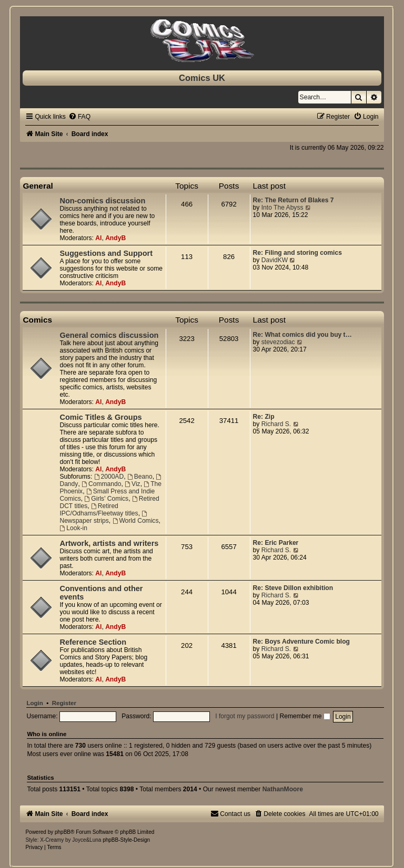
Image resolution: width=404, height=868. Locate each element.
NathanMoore (283, 789)
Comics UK (202, 78)
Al (98, 238)
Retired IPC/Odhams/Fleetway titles (99, 510)
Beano (140, 477)
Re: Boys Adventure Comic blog (301, 642)
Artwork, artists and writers (109, 543)
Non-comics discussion (102, 201)
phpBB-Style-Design (126, 840)
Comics (37, 320)
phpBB (63, 832)
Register (64, 703)
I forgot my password (245, 716)
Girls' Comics (106, 499)
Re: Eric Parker (276, 543)
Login (34, 703)
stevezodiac (278, 342)
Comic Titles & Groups (100, 417)
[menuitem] (79, 117)
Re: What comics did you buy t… (302, 335)
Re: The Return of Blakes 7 (294, 200)
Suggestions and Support (106, 253)
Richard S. (276, 424)
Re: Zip (264, 417)
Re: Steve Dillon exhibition (293, 588)
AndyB (115, 238)
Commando (101, 484)
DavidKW (275, 260)
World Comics (136, 521)
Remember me (305, 716)
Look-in (73, 528)
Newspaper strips (104, 518)
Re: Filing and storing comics (297, 253)
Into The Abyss (282, 208)
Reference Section (93, 642)
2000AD (109, 477)
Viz (132, 484)
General (38, 186)
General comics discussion (109, 335)
